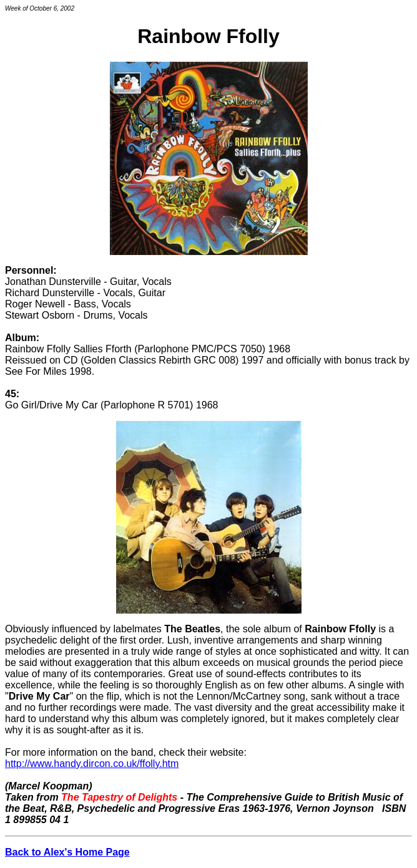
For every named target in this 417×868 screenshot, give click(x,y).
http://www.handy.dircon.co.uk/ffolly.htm (92, 764)
